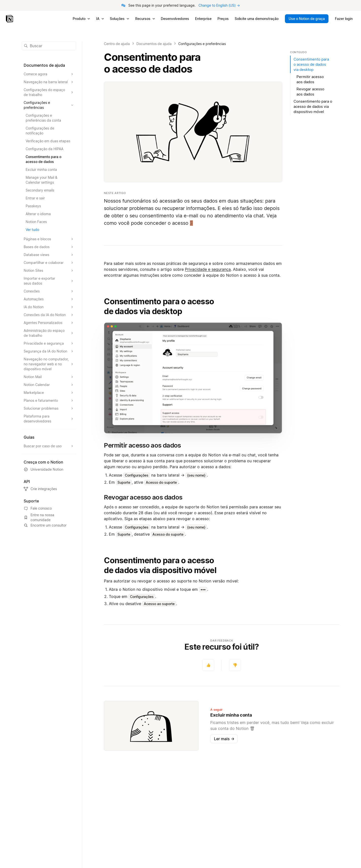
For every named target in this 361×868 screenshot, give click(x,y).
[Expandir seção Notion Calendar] (49, 385)
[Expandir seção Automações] (49, 299)
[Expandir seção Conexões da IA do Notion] (49, 315)
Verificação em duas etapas (48, 141)
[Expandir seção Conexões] (49, 291)
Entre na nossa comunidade (39, 517)
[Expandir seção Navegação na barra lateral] (49, 82)
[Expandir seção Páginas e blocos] (49, 239)
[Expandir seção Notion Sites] (49, 271)
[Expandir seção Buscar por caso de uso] (49, 446)
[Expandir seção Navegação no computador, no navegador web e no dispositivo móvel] (49, 364)
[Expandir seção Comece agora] (49, 74)
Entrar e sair (35, 198)
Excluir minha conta (41, 169)
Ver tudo (32, 230)
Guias (29, 437)
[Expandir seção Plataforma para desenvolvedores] (49, 419)
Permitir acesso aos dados (310, 79)
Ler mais (224, 739)
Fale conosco (38, 508)
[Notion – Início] (10, 19)
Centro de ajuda (117, 44)
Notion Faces (36, 222)
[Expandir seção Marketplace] (49, 393)
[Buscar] (49, 46)
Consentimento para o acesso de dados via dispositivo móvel (160, 565)
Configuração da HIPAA (44, 149)
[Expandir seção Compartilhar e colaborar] (49, 263)
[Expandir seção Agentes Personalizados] (49, 323)
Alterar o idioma (38, 214)
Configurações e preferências (202, 44)
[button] (193, 378)
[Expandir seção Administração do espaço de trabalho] (49, 333)
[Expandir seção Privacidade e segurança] (49, 343)
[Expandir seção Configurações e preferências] (49, 105)
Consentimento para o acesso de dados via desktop (159, 306)
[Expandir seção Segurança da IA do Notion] (49, 351)
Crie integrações (40, 489)
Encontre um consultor (45, 525)
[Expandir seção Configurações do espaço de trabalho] (49, 92)
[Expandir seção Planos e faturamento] (49, 401)
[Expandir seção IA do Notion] (49, 307)
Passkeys (33, 206)
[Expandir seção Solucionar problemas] (49, 408)
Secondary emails (40, 190)
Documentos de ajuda (154, 44)
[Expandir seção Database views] (49, 255)
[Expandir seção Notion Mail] (49, 377)
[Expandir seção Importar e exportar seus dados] (49, 281)
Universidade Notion (43, 469)
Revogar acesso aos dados (310, 92)
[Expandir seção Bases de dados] (49, 247)
